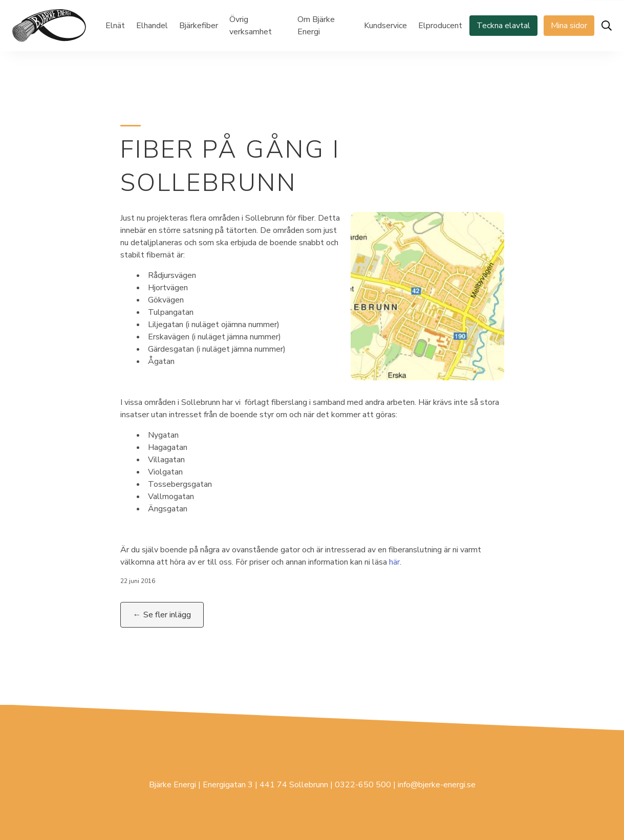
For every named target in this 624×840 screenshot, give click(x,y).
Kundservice (385, 26)
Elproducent (440, 26)
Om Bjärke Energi (316, 26)
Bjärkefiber (199, 26)
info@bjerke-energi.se (437, 785)
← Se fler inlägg (162, 615)
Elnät (115, 26)
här (394, 562)
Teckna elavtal (503, 26)
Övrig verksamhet (251, 26)
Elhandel (152, 26)
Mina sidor (569, 26)
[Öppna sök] (607, 26)
